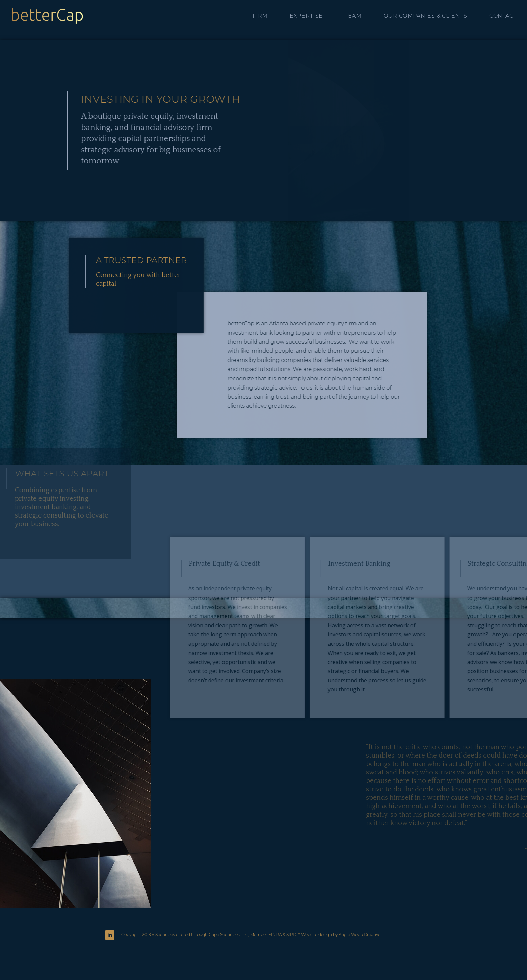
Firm (260, 16)
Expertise (306, 16)
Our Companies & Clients (425, 16)
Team (353, 16)
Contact (503, 16)
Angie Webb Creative (360, 935)
